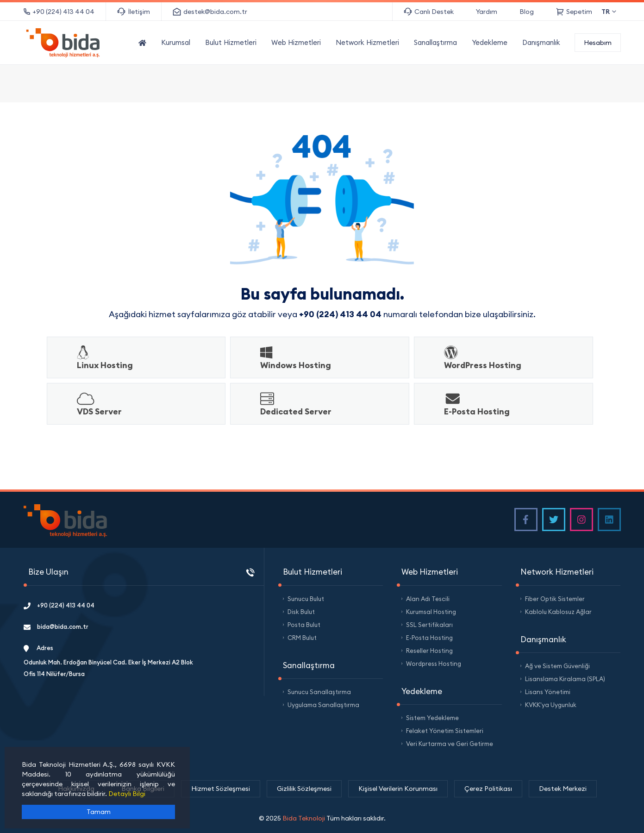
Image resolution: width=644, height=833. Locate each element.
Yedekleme (490, 42)
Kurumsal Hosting (431, 612)
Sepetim (574, 12)
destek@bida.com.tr (210, 12)
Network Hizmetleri (367, 42)
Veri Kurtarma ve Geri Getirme (450, 744)
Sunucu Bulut (306, 599)
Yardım (487, 12)
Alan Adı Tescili (428, 599)
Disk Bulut (301, 612)
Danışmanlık (541, 42)
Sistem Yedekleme (432, 718)
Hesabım (598, 43)
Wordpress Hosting (434, 664)
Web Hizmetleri (296, 42)
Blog (527, 12)
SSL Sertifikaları (429, 625)
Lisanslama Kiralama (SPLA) (565, 679)
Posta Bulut (304, 625)
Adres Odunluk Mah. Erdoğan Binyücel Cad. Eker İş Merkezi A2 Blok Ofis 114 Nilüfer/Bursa (108, 661)
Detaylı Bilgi (127, 794)
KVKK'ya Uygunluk (551, 705)
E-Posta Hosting (429, 638)
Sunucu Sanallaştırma (319, 692)
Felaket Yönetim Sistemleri (445, 731)
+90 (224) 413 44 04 (59, 12)
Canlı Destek (429, 12)
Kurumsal (176, 42)
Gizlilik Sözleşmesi (304, 789)
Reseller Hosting (429, 651)
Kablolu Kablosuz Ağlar (558, 612)
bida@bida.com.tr (56, 626)
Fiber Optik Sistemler (555, 599)
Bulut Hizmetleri (231, 42)
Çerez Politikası (488, 789)
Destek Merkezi (563, 789)
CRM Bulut (302, 638)
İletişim (134, 12)
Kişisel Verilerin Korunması (398, 789)
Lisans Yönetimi (548, 692)
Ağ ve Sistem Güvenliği (557, 666)
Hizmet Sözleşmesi (221, 789)
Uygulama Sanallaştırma (323, 705)
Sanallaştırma (435, 42)
